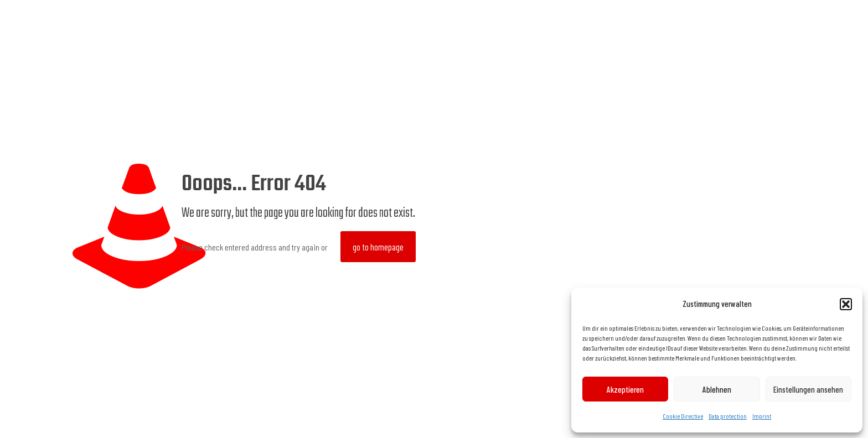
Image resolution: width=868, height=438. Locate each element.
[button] (846, 304)
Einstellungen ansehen (808, 389)
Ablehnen (717, 389)
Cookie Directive (683, 416)
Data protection (728, 416)
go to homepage (378, 247)
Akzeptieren (625, 389)
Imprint (762, 416)
